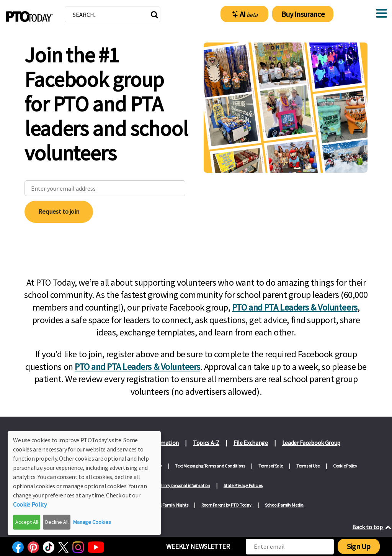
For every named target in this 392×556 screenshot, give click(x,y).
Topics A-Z (206, 443)
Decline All (57, 522)
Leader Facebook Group (311, 443)
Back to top (372, 527)
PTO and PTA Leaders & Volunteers (295, 307)
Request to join (59, 211)
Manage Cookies (92, 522)
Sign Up (359, 546)
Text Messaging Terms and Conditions (210, 466)
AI (245, 14)
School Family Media (284, 505)
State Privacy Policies (243, 485)
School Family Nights (168, 505)
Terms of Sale (271, 466)
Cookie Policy (345, 466)
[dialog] (84, 483)
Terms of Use (308, 466)
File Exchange (251, 443)
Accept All (27, 522)
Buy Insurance (303, 14)
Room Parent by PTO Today (226, 505)
